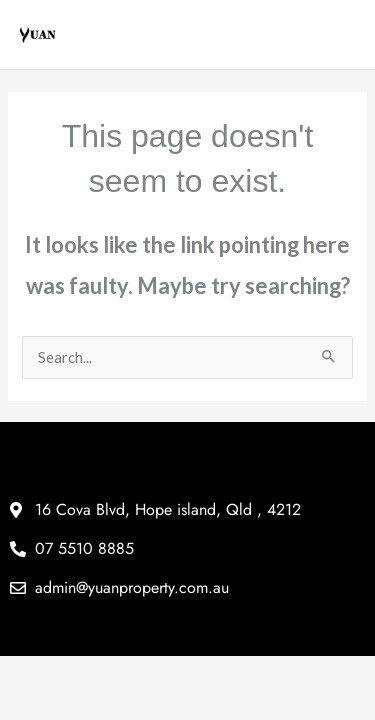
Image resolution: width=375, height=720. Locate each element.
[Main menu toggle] (342, 35)
